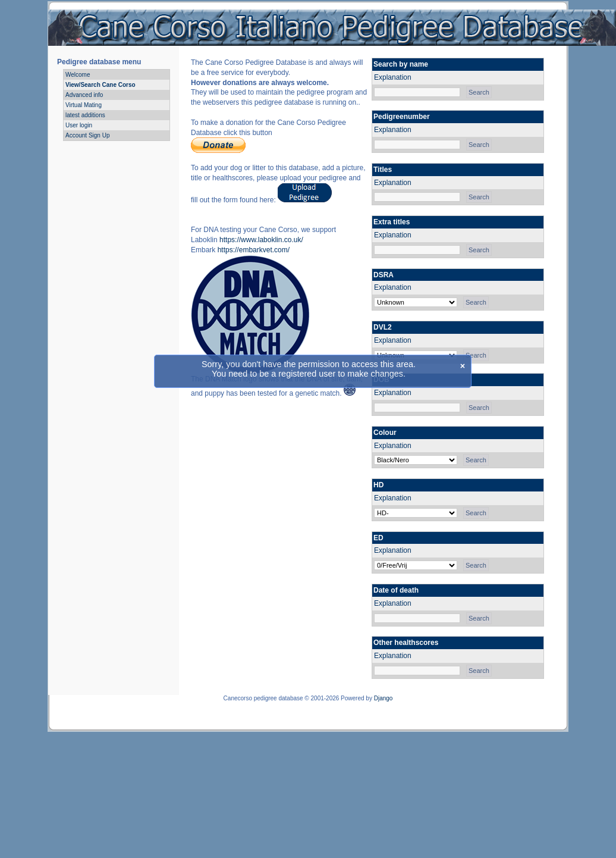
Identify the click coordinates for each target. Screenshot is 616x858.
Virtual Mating (84, 105)
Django (384, 698)
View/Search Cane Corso (100, 85)
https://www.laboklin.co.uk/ (261, 240)
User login (79, 125)
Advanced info (84, 95)
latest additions (85, 115)
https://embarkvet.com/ (254, 250)
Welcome (78, 75)
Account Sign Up (88, 135)
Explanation (393, 77)
